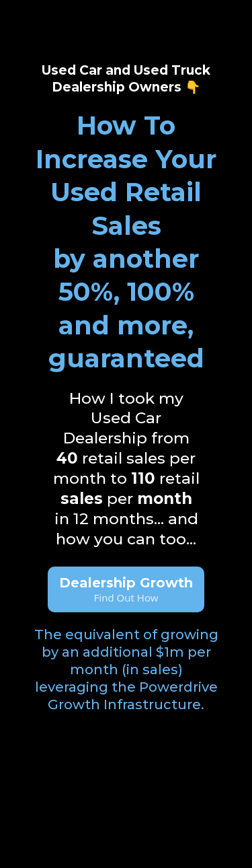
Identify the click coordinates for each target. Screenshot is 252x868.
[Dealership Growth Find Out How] (126, 589)
